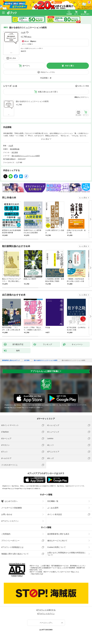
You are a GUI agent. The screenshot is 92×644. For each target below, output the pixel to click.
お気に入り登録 (83, 86)
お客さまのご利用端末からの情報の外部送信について (66, 554)
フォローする (27, 32)
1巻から (77, 97)
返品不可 (23, 51)
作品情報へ (45, 78)
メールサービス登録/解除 (12, 508)
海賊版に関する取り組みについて (15, 554)
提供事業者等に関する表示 (58, 534)
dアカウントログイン (10, 521)
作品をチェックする (48, 72)
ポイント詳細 (27, 44)
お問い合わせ (7, 514)
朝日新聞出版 (15, 149)
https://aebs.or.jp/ (37, 574)
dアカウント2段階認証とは (12, 547)
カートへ (26, 66)
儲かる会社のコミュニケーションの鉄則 (32, 101)
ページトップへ (46, 623)
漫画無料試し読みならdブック (11, 360)
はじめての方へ (9, 501)
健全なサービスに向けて (57, 541)
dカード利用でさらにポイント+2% (31, 48)
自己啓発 (15, 152)
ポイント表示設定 (55, 514)
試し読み (13, 58)
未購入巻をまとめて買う (48, 92)
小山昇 (23, 33)
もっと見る (83, 198)
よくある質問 (53, 508)
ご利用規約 (6, 534)
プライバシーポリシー (10, 541)
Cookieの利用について (57, 547)
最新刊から (85, 97)
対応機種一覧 (53, 501)
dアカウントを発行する (46, 610)
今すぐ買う (70, 66)
